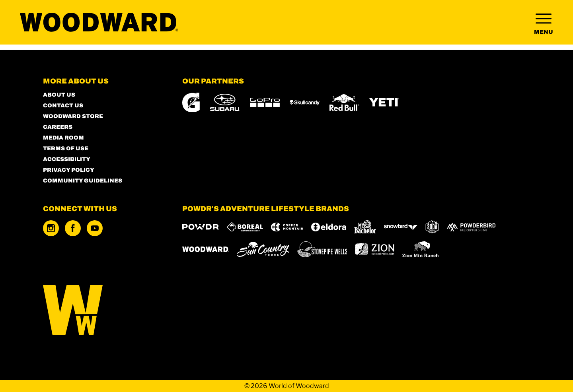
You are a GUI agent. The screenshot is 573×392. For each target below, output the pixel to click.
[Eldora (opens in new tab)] (329, 227)
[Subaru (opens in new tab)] (225, 102)
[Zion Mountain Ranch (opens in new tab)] (420, 249)
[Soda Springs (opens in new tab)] (432, 227)
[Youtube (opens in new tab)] (95, 228)
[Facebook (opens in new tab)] (73, 228)
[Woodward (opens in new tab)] (206, 249)
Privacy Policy (69, 170)
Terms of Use (66, 148)
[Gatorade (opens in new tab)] (191, 102)
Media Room (63, 138)
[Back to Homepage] (103, 311)
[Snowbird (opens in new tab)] (401, 227)
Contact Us (63, 106)
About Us (59, 95)
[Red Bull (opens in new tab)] (344, 103)
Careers (58, 127)
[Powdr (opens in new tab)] (201, 227)
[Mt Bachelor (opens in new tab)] (365, 227)
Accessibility (67, 159)
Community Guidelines (83, 181)
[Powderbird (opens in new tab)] (471, 227)
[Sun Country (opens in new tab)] (263, 249)
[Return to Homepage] (111, 25)
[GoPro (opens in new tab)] (265, 102)
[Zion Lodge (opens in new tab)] (375, 249)
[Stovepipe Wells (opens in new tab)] (322, 249)
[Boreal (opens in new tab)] (245, 227)
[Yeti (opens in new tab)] (384, 102)
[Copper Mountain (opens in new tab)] (287, 227)
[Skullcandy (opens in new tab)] (305, 103)
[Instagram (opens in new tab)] (51, 228)
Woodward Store (73, 116)
